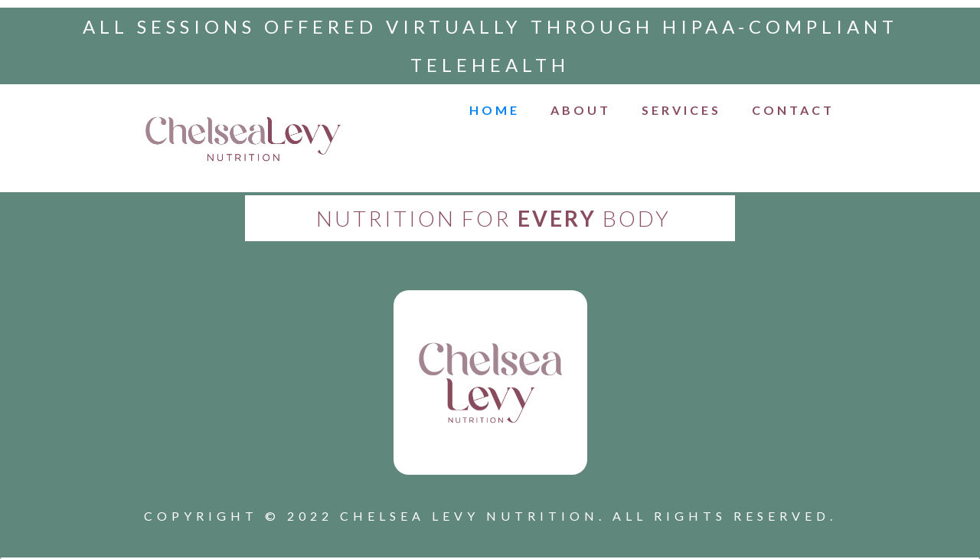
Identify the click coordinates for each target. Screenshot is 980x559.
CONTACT (793, 110)
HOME (495, 110)
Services (681, 110)
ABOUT (581, 110)
